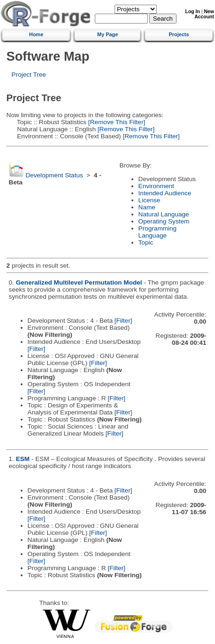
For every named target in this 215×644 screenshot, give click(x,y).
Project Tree (29, 75)
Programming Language (158, 232)
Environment (156, 186)
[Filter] (123, 321)
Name (147, 207)
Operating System (164, 221)
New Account (204, 14)
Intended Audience (165, 193)
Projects (179, 34)
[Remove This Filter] (116, 122)
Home (36, 34)
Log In (193, 12)
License (150, 200)
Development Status (54, 175)
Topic (146, 242)
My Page (107, 34)
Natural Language (164, 214)
